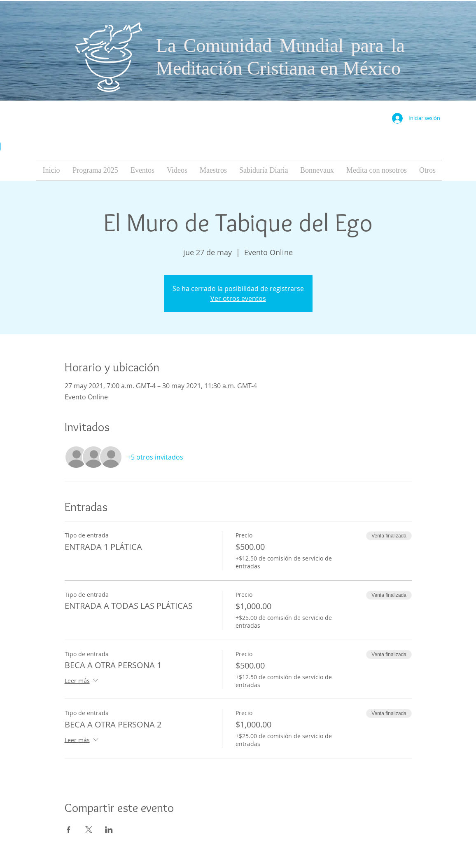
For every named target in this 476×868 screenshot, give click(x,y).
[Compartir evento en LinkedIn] (109, 830)
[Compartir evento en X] (89, 830)
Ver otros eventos (238, 298)
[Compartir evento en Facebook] (69, 830)
